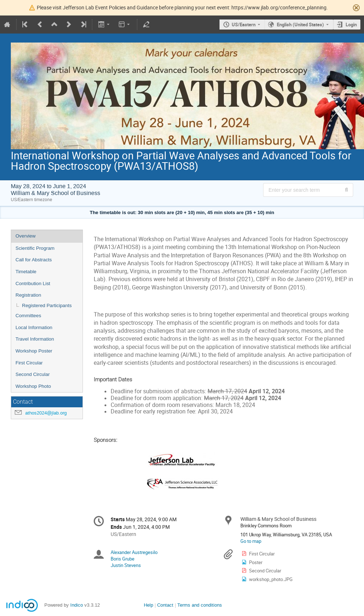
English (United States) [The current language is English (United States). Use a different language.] (300, 25)
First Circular (29, 363)
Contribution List (33, 283)
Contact (165, 605)
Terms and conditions (200, 605)
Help (148, 605)
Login (351, 25)
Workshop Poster (34, 351)
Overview (26, 236)
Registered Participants (47, 305)
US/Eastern (244, 25)
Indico (77, 605)
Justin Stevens (126, 565)
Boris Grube (123, 559)
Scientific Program (35, 248)
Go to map (251, 541)
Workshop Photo (33, 386)
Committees (28, 316)
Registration (28, 295)
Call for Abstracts (34, 260)
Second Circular (33, 374)
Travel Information (35, 339)
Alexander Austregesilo (134, 552)
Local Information (34, 327)
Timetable (26, 272)
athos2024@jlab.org (46, 413)
